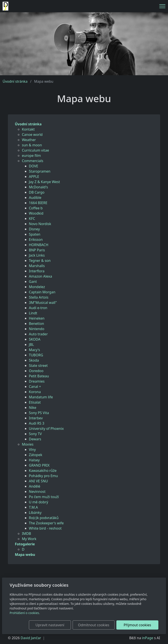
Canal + (35, 387)
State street (38, 366)
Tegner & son (40, 261)
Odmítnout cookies (94, 625)
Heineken (37, 318)
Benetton (36, 324)
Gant (33, 282)
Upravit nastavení (50, 625)
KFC (32, 219)
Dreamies (37, 381)
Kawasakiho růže (43, 471)
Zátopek (36, 455)
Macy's (34, 350)
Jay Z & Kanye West (44, 182)
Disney (34, 229)
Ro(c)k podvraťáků (44, 518)
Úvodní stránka (15, 81)
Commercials (33, 161)
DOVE (34, 166)
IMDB (26, 534)
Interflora (37, 271)
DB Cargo (37, 192)
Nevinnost (37, 492)
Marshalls (37, 266)
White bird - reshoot (45, 528)
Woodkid (36, 213)
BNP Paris (37, 250)
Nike (33, 408)
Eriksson (36, 240)
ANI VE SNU (38, 481)
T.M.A (33, 507)
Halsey (34, 460)
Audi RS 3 (37, 423)
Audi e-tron (38, 308)
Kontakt (28, 129)
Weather (29, 140)
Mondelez (37, 287)
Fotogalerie (25, 544)
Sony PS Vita (39, 413)
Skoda (34, 360)
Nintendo (37, 329)
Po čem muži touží (44, 497)
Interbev (36, 418)
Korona (35, 392)
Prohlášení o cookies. (25, 613)
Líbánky (35, 513)
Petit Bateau (39, 376)
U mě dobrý (38, 502)
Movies (28, 444)
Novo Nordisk (40, 224)
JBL (31, 345)
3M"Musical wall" (43, 303)
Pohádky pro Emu (43, 476)
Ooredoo (36, 371)
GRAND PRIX (39, 465)
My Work (29, 539)
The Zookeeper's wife (46, 523)
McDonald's (38, 187)
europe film (31, 156)
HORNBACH (39, 245)
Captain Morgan (42, 292)
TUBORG (36, 355)
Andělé (35, 486)
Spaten (35, 234)
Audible (35, 198)
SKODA (35, 339)
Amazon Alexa (40, 276)
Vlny (32, 450)
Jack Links (37, 255)
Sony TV (35, 434)
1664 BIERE (38, 203)
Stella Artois (39, 297)
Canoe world (32, 135)
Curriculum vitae (35, 150)
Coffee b (36, 208)
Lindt (33, 313)
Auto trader (38, 334)
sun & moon (32, 145)
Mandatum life (41, 397)
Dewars (35, 439)
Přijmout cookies (137, 625)
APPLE (34, 177)
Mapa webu (25, 555)
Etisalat (35, 402)
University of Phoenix (46, 429)
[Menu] (162, 6)
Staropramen (40, 171)
